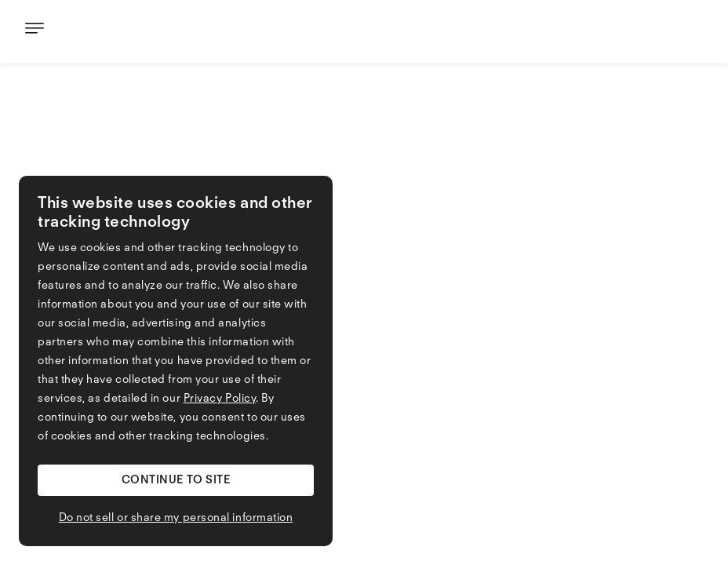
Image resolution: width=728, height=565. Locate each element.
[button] (176, 480)
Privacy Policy (220, 399)
